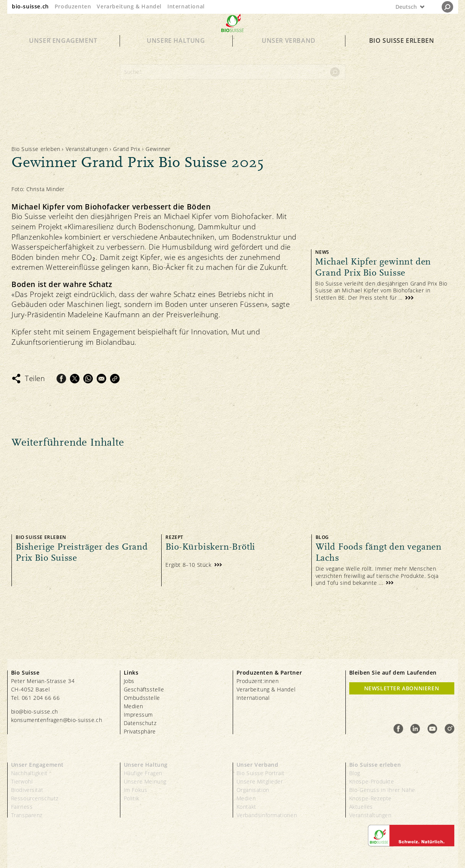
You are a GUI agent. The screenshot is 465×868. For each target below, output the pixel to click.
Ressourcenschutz (35, 798)
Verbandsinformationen (267, 815)
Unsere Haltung (176, 54)
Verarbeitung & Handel (129, 6)
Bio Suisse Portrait (261, 773)
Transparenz (27, 815)
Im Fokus (136, 790)
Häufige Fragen (143, 773)
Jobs (129, 681)
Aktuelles (361, 807)
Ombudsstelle (142, 698)
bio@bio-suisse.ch (35, 711)
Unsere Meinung (145, 781)
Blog (355, 773)
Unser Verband (289, 54)
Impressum (138, 715)
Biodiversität (27, 790)
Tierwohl (22, 781)
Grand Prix (128, 149)
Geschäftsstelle (144, 689)
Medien (134, 706)
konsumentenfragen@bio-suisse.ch (57, 720)
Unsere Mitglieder (260, 781)
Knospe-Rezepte (370, 798)
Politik (132, 798)
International (186, 6)
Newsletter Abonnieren (402, 688)
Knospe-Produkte (372, 781)
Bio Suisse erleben (402, 54)
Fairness (22, 807)
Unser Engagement (63, 54)
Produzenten (73, 6)
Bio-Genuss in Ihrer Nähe (382, 790)
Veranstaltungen (87, 149)
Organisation (253, 790)
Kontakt (246, 807)
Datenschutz (140, 723)
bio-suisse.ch (30, 6)
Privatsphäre (140, 731)
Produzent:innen (258, 681)
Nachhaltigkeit (29, 773)
